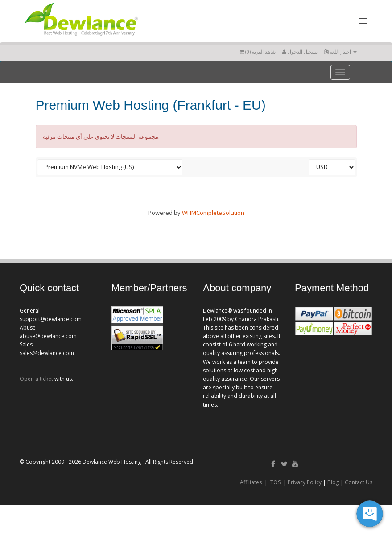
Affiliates (251, 482)
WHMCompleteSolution (213, 213)
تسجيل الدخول (300, 52)
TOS (275, 482)
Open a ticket (36, 379)
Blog (333, 482)
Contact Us (359, 482)
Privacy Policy (305, 482)
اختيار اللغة (340, 52)
